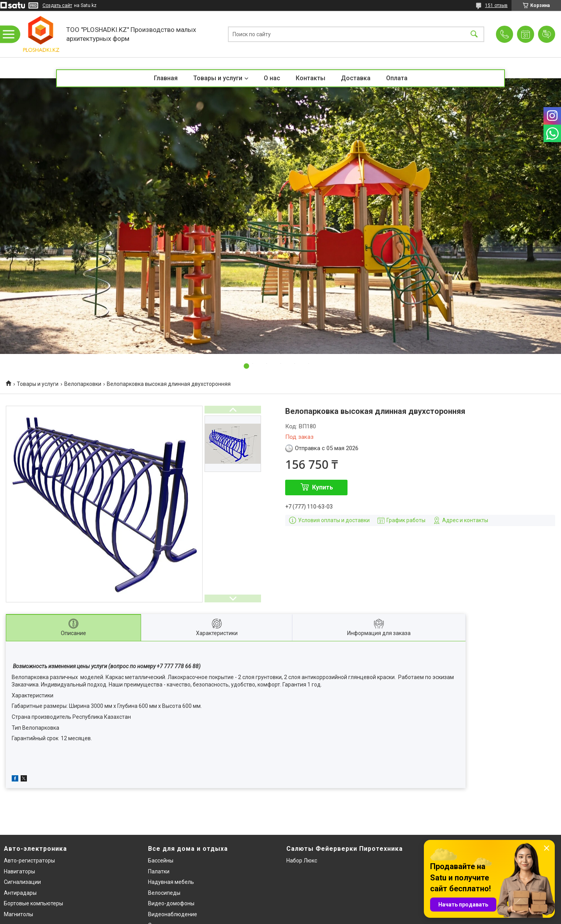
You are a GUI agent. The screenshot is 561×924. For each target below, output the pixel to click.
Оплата (397, 78)
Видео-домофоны (171, 903)
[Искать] (474, 34)
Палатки (159, 871)
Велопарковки (83, 384)
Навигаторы (19, 871)
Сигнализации (22, 882)
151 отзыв (496, 5)
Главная (166, 78)
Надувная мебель (171, 882)
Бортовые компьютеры (34, 903)
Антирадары (20, 893)
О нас (272, 78)
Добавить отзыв (547, 34)
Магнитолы (19, 914)
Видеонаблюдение (173, 914)
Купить (323, 487)
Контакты (310, 78)
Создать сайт (57, 5)
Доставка (356, 78)
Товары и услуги (218, 78)
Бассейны (161, 861)
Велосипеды (164, 893)
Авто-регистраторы (29, 861)
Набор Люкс (302, 861)
